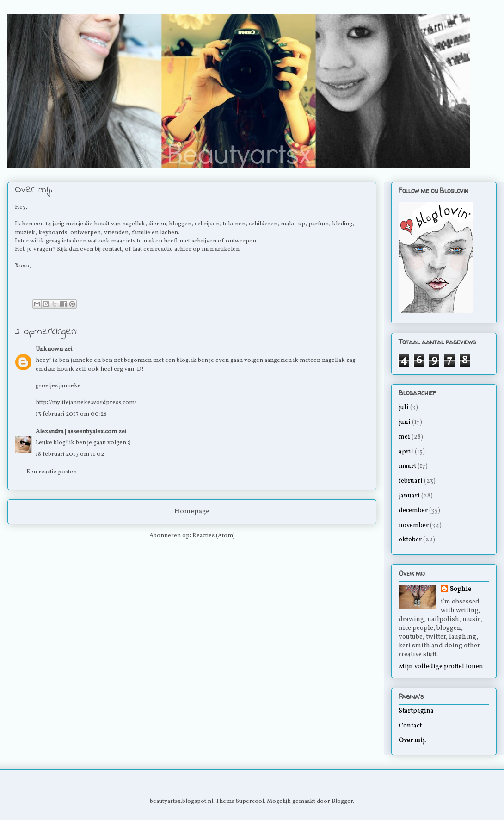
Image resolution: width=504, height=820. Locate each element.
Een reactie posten (52, 472)
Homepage (192, 511)
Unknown (49, 349)
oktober (410, 540)
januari (409, 496)
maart (407, 466)
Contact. (411, 726)
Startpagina (416, 711)
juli (404, 407)
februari (411, 481)
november (414, 525)
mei (404, 437)
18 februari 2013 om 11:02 (70, 454)
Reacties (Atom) (214, 536)
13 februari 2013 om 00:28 (71, 414)
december (413, 511)
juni (405, 422)
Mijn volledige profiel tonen (441, 667)
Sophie (461, 589)
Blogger (342, 801)
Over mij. (412, 741)
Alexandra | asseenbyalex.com (76, 432)
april (406, 452)
